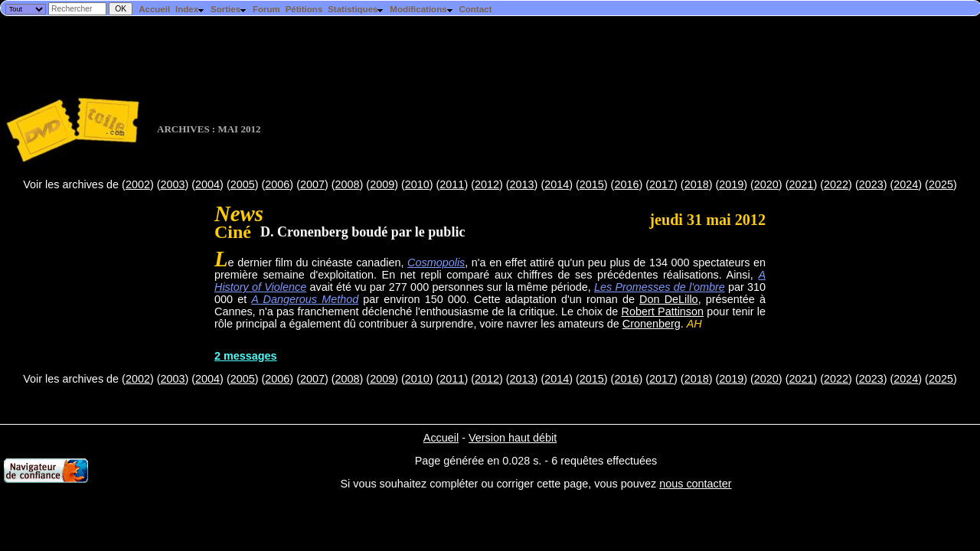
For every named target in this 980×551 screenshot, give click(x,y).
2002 (138, 184)
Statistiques (356, 9)
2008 (348, 184)
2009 (382, 184)
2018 (697, 184)
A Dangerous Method (305, 299)
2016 (626, 184)
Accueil (154, 9)
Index (190, 9)
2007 (312, 184)
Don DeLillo (669, 299)
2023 (871, 184)
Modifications (421, 9)
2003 (172, 184)
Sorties (229, 9)
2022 (836, 184)
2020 (766, 184)
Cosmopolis (436, 262)
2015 (592, 184)
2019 (731, 184)
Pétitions (304, 9)
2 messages (246, 356)
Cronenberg (652, 324)
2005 (243, 184)
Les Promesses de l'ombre (660, 287)
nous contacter (695, 484)
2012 (487, 184)
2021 (801, 184)
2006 (277, 184)
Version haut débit (513, 438)
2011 (452, 184)
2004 (207, 184)
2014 (557, 184)
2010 (417, 184)
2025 (941, 184)
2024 (906, 184)
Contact (475, 9)
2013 (522, 184)
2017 (661, 184)
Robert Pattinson (663, 311)
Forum (266, 9)
